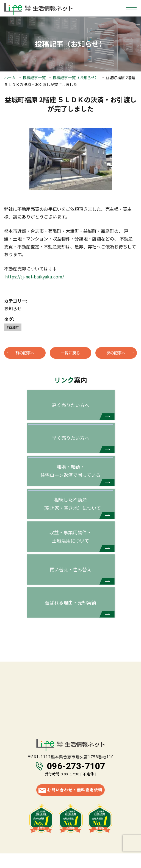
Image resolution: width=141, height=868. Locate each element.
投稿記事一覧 (34, 78)
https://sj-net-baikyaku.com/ (35, 277)
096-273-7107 (76, 767)
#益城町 (13, 327)
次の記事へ (116, 353)
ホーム (10, 78)
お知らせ (13, 308)
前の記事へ (25, 353)
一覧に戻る (70, 353)
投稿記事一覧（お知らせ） (76, 78)
